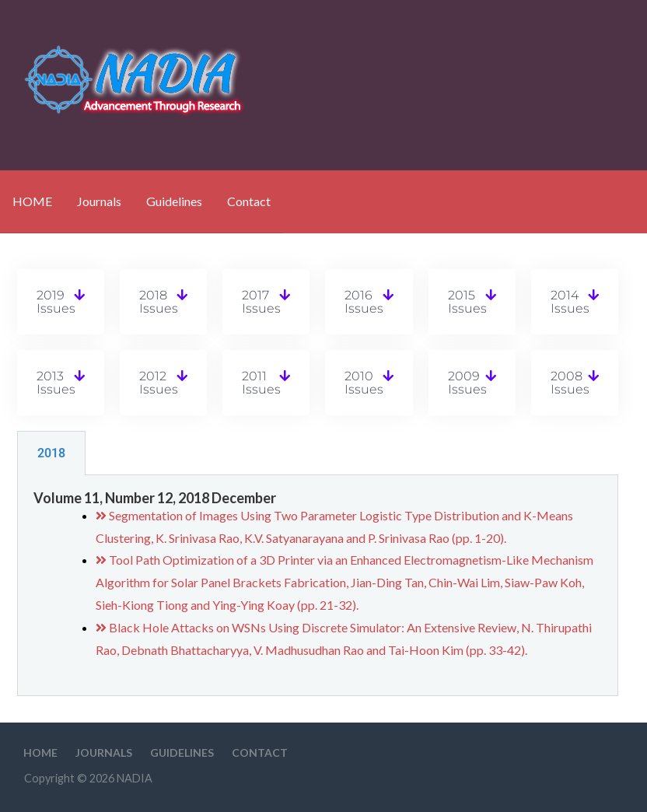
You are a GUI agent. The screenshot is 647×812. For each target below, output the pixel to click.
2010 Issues (364, 383)
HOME (32, 201)
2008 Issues (570, 383)
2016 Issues (364, 302)
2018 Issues (159, 302)
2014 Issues (570, 302)
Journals (99, 201)
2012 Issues (159, 383)
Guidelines (174, 201)
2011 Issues (261, 383)
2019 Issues (56, 302)
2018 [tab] (51, 453)
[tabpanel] (318, 586)
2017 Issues (261, 302)
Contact (249, 201)
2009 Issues (467, 383)
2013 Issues (56, 383)
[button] (61, 302)
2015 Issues (467, 302)
